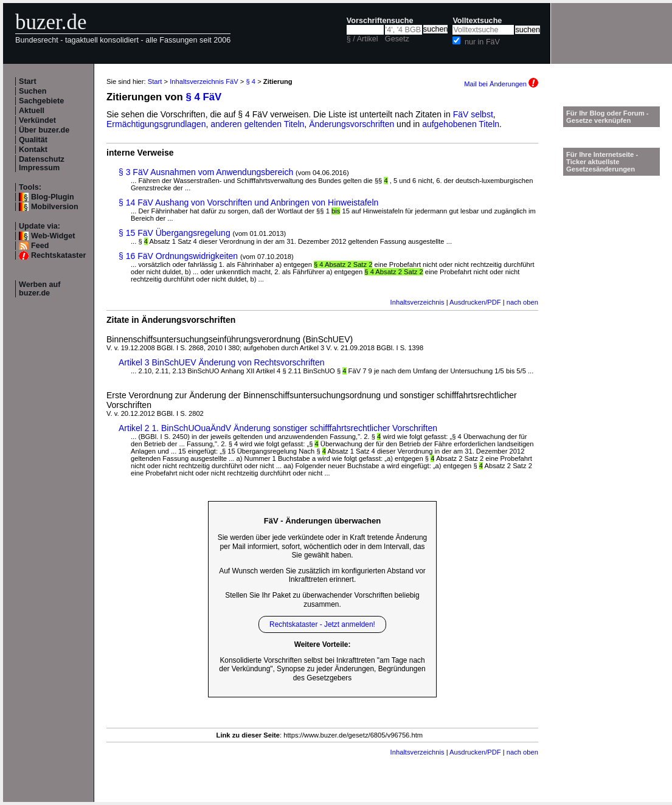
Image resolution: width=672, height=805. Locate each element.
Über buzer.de (44, 130)
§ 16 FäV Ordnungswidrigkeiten (178, 256)
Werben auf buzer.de (40, 289)
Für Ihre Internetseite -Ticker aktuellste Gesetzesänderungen (602, 162)
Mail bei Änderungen (501, 84)
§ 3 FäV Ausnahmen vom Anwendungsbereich (206, 172)
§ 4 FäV (204, 97)
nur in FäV (482, 42)
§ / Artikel (362, 39)
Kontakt (33, 150)
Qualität (33, 140)
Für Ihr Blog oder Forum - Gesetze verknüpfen (608, 117)
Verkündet (37, 120)
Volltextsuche (477, 21)
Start (28, 81)
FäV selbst (473, 114)
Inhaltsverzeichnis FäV (204, 81)
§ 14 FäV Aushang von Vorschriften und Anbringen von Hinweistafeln (248, 202)
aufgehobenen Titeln (461, 124)
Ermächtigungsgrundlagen (156, 124)
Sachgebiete (41, 101)
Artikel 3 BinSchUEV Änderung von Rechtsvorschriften (222, 362)
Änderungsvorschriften (352, 124)
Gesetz (397, 39)
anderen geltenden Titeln (257, 124)
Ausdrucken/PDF (475, 302)
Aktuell (32, 111)
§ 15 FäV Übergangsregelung (175, 233)
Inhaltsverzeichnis (417, 302)
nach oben (522, 302)
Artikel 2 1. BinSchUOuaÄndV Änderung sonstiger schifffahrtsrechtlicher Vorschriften (278, 428)
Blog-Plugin (53, 197)
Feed (40, 246)
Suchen (33, 91)
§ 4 (251, 81)
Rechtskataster (58, 255)
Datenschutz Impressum (42, 164)
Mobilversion (55, 207)
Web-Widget (53, 236)
